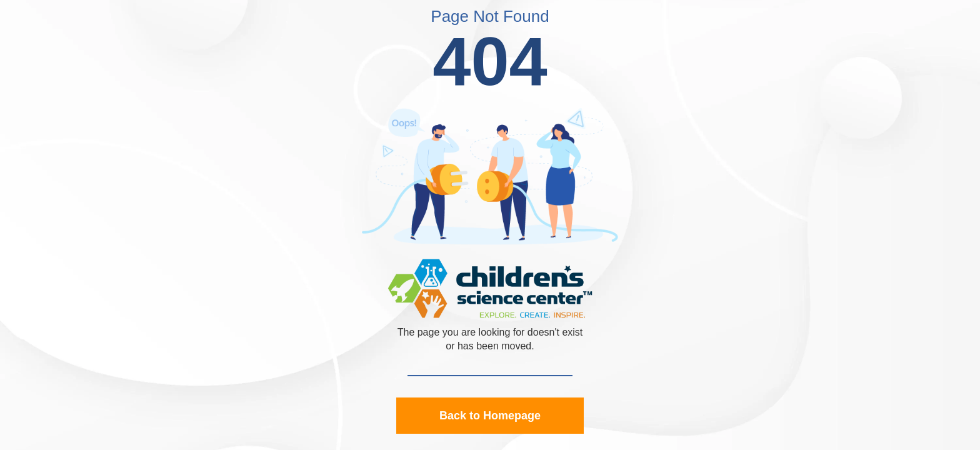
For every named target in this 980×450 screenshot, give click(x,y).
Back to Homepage (490, 416)
